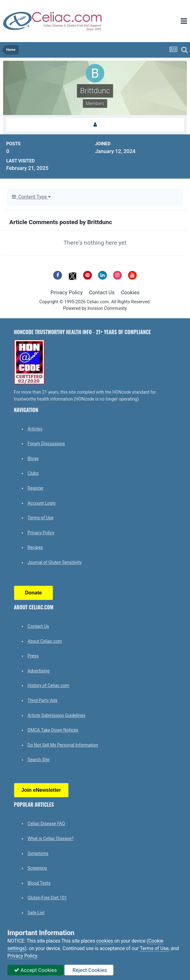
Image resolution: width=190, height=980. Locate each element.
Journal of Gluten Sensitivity (55, 562)
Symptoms (38, 853)
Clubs (33, 473)
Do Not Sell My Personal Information (63, 745)
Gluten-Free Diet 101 (47, 898)
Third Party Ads (43, 700)
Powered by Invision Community (95, 308)
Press (33, 656)
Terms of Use (41, 518)
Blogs (33, 459)
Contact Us (102, 292)
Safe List (36, 913)
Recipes (35, 547)
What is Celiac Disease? (51, 838)
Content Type (31, 197)
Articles (35, 429)
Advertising (39, 671)
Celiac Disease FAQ (46, 824)
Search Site (39, 760)
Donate (33, 593)
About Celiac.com (45, 641)
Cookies (130, 292)
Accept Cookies (36, 970)
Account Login (42, 503)
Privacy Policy (66, 292)
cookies (105, 941)
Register (36, 488)
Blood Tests (39, 883)
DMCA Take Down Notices (53, 730)
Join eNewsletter (41, 790)
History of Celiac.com (49, 685)
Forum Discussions (46, 444)
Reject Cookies (89, 970)
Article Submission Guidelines (57, 715)
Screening (37, 868)
